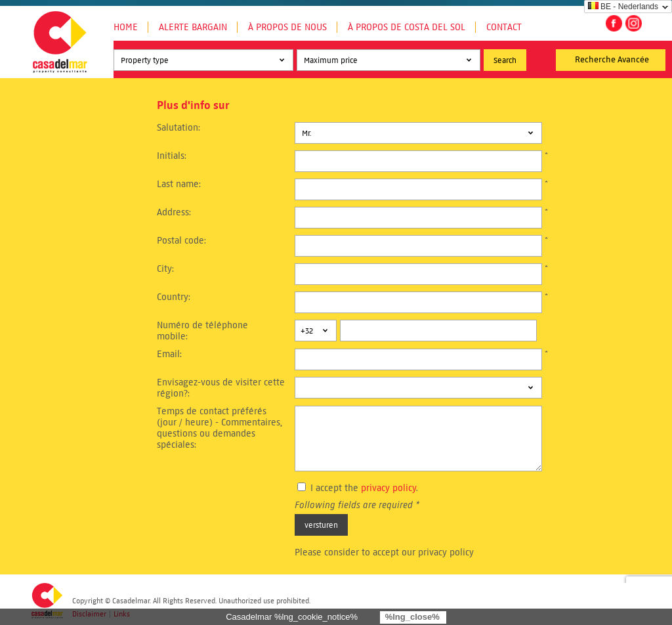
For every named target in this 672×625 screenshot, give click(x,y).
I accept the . (364, 488)
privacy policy (388, 488)
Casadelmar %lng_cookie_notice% (292, 617)
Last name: (179, 184)
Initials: (172, 156)
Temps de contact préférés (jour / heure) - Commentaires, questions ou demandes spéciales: (220, 428)
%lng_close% (412, 617)
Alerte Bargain (193, 27)
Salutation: (178, 128)
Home (126, 27)
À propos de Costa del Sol (407, 27)
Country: (174, 297)
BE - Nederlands (623, 7)
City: (165, 269)
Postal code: (181, 241)
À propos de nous (287, 27)
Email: (169, 354)
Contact (504, 27)
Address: (174, 212)
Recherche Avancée (612, 60)
